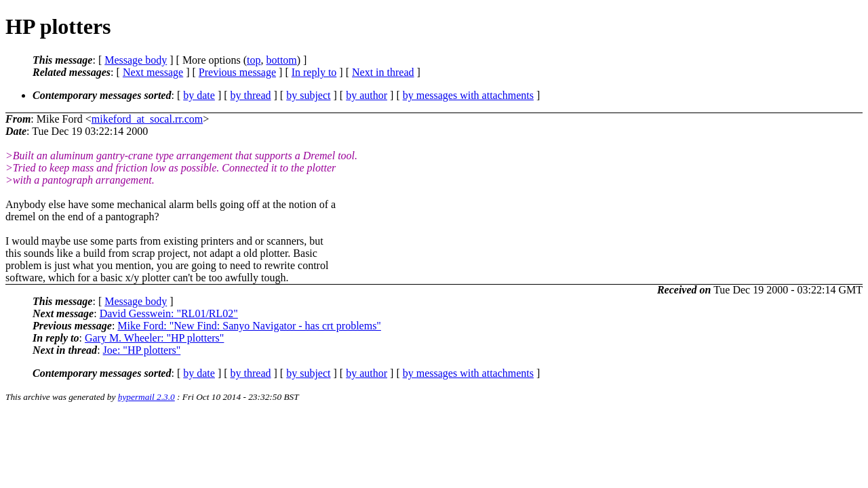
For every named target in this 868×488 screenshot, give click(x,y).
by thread (251, 95)
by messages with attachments (468, 95)
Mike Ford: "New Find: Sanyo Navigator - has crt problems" (249, 326)
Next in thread (383, 72)
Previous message (237, 72)
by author (367, 95)
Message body (136, 60)
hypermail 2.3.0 (146, 397)
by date (199, 95)
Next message (153, 72)
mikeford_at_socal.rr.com (147, 119)
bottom (281, 60)
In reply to (314, 72)
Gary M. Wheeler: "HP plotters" (154, 338)
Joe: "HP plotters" (142, 350)
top (254, 60)
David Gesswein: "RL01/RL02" (169, 313)
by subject (308, 95)
